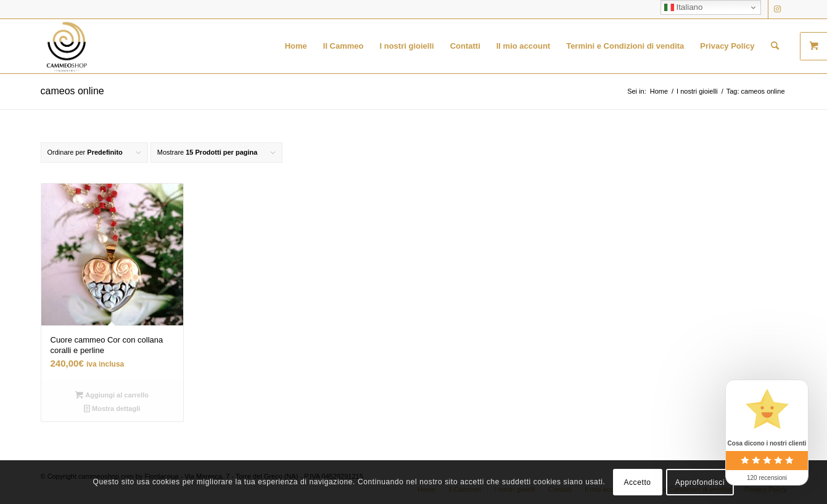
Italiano (684, 7)
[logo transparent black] (67, 46)
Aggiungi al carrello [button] (112, 395)
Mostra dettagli (112, 408)
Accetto (637, 482)
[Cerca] (775, 46)
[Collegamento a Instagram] (778, 9)
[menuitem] (296, 46)
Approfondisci (700, 482)
